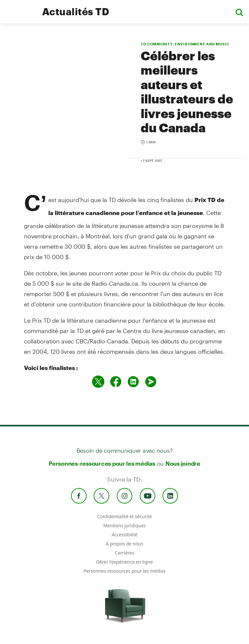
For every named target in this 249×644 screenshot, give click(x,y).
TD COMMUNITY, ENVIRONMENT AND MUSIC (185, 44)
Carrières (124, 553)
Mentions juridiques (124, 525)
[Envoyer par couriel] (151, 382)
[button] (239, 12)
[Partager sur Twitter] (98, 382)
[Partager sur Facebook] (116, 382)
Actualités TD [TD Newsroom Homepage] (76, 12)
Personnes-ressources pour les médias (102, 463)
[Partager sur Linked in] (133, 382)
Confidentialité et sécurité (125, 516)
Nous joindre (183, 463)
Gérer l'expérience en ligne (124, 562)
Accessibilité (124, 535)
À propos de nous (124, 544)
